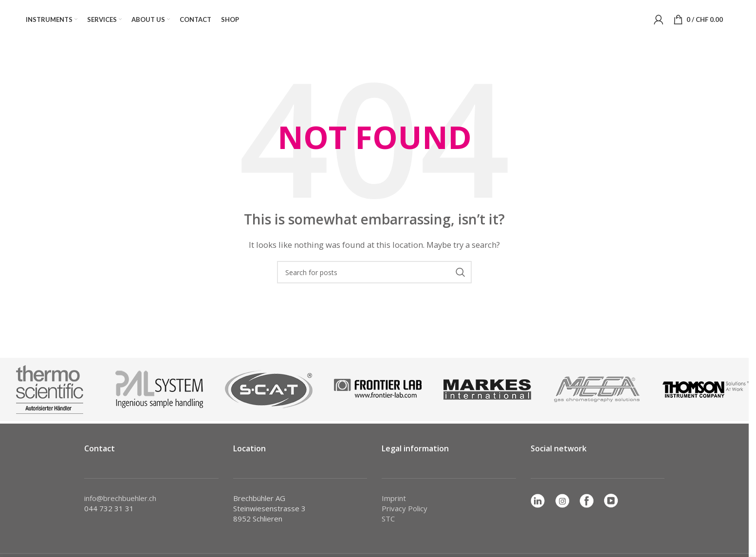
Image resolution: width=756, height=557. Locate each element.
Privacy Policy (405, 508)
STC (388, 519)
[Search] (374, 272)
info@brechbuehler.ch (120, 498)
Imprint (394, 498)
